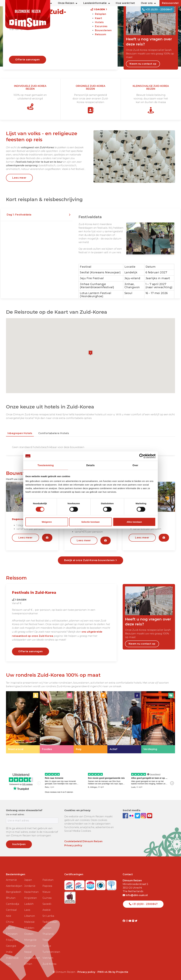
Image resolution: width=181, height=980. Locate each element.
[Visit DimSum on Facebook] (126, 815)
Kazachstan (31, 892)
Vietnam (48, 958)
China (10, 922)
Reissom (101, 34)
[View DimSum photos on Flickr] (132, 815)
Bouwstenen (103, 30)
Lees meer (19, 178)
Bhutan (11, 898)
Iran (8, 964)
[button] (37, 215)
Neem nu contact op (143, 64)
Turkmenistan (50, 952)
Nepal (28, 952)
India (9, 952)
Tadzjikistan (50, 922)
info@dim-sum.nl (135, 895)
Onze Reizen (68, 3)
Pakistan (48, 880)
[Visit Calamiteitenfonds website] (101, 884)
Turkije (47, 946)
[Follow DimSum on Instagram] (144, 815)
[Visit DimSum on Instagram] (127, 921)
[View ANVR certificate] (91, 884)
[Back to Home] (28, 15)
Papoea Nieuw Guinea (47, 892)
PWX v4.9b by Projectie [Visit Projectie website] (113, 972)
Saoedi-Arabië (47, 907)
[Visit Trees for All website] (111, 884)
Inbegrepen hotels (20, 433)
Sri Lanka (48, 916)
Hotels (99, 22)
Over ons (148, 3)
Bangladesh (14, 892)
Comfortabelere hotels (54, 433)
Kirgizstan (31, 898)
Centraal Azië (11, 913)
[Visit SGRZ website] (80, 884)
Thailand (48, 934)
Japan (28, 880)
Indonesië (12, 958)
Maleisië (29, 922)
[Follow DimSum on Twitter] (138, 815)
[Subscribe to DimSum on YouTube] (150, 815)
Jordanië (30, 886)
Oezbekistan (32, 958)
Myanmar (30, 946)
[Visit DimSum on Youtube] (130, 921)
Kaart (99, 18)
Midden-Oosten (30, 931)
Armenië (11, 880)
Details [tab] (90, 465)
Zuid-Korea (49, 964)
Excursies (101, 26)
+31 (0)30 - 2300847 (157, 10)
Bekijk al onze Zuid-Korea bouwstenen (90, 560)
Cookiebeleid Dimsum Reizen (83, 841)
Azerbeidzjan (14, 886)
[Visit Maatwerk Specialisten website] (70, 897)
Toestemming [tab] (46, 465)
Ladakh (29, 904)
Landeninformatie (97, 3)
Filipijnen (12, 940)
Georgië (11, 946)
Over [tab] (135, 465)
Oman (28, 964)
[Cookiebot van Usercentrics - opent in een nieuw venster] (142, 456)
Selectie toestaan (91, 522)
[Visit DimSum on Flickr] (134, 921)
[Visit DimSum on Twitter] (136, 921)
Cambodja (13, 904)
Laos (27, 910)
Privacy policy (73, 845)
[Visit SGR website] (70, 884)
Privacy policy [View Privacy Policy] (86, 972)
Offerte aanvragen (28, 60)
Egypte (10, 928)
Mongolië (30, 940)
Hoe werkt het (125, 3)
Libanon (30, 916)
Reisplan (101, 14)
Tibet (46, 940)
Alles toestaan (134, 522)
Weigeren (47, 522)
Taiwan (47, 928)
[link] (23, 722)
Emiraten (12, 934)
